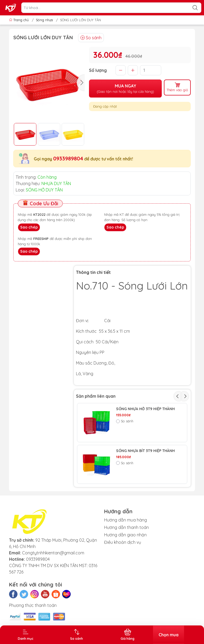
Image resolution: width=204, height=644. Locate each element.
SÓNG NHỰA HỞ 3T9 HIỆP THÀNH (145, 409)
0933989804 (68, 158)
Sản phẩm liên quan (96, 396)
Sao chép (29, 227)
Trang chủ (19, 20)
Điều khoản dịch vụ (123, 542)
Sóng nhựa (44, 20)
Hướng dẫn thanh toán (126, 527)
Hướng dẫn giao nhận (125, 535)
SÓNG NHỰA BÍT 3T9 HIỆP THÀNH (145, 451)
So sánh (91, 38)
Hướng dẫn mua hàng (126, 520)
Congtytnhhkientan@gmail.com (53, 553)
